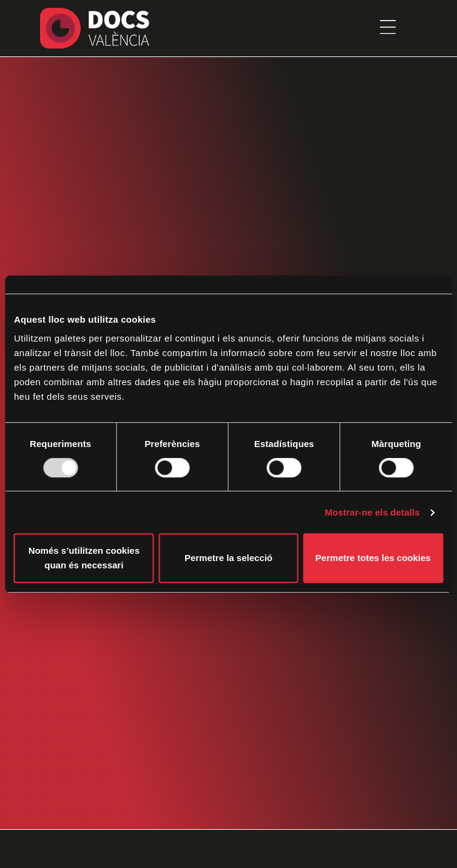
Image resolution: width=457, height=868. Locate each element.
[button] (388, 28)
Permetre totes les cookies (373, 558)
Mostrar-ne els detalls (372, 512)
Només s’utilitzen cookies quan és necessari (84, 558)
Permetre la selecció (228, 558)
